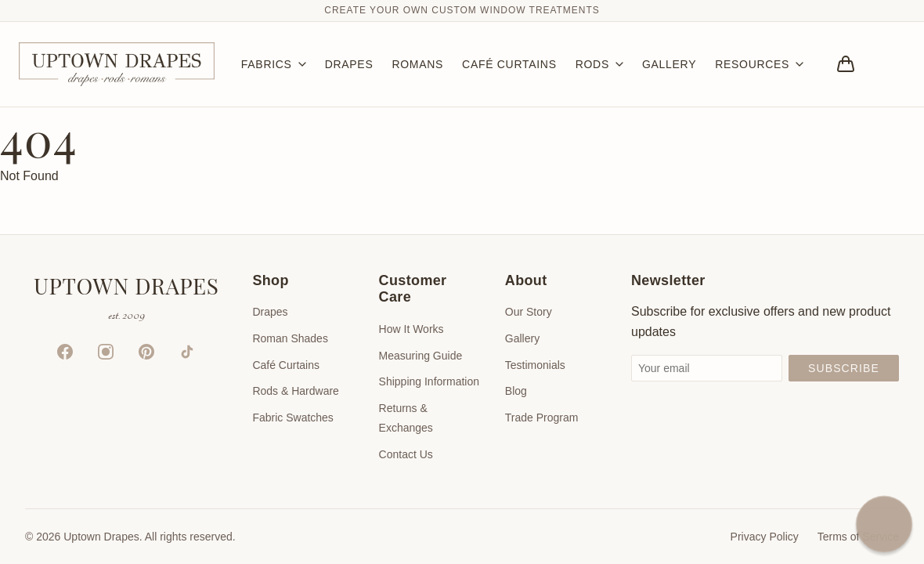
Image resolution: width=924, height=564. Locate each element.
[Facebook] (65, 352)
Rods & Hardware (296, 391)
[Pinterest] (146, 352)
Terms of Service (858, 537)
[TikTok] (187, 352)
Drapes (270, 312)
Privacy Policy (765, 537)
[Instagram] (106, 352)
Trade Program (542, 418)
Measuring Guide (421, 356)
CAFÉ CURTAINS (509, 64)
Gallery (522, 338)
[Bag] (846, 64)
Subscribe (844, 368)
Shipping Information (429, 381)
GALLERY (669, 64)
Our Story (529, 312)
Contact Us (406, 454)
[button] (884, 524)
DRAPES (349, 64)
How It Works (411, 329)
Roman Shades (290, 338)
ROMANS (417, 64)
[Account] (890, 64)
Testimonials (535, 365)
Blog (516, 391)
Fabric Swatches (292, 418)
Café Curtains (286, 365)
